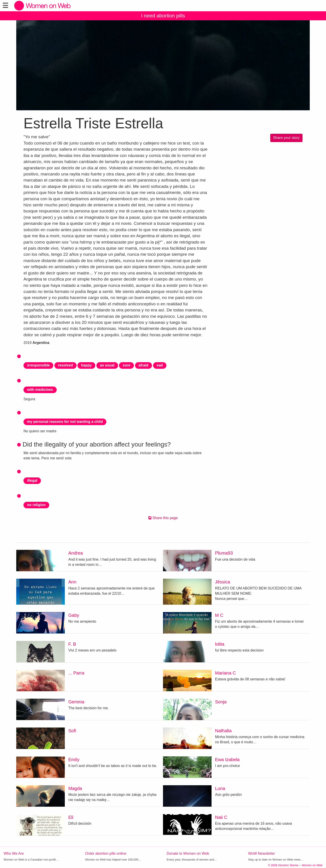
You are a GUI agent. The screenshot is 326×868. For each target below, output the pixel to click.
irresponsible (38, 365)
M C (219, 615)
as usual (107, 365)
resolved (65, 365)
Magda (75, 788)
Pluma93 (224, 553)
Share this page (163, 518)
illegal (32, 480)
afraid (144, 365)
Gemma (76, 702)
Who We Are (14, 853)
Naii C (221, 817)
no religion (36, 505)
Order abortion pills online (106, 853)
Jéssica (223, 582)
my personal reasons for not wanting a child (65, 422)
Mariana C (226, 673)
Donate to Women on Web (188, 853)
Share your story (286, 138)
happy (86, 365)
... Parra (76, 673)
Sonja (221, 702)
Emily (74, 760)
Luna (220, 788)
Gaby (74, 615)
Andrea (76, 553)
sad (160, 365)
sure (126, 365)
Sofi (72, 731)
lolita (220, 644)
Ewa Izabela (227, 760)
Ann (72, 582)
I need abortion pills (163, 16)
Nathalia (223, 731)
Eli (71, 817)
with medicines (40, 390)
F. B (72, 644)
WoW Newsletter (262, 853)
